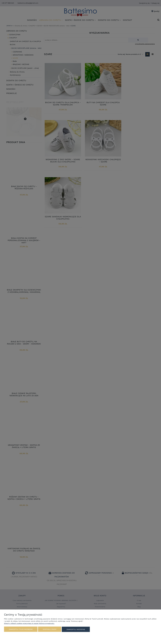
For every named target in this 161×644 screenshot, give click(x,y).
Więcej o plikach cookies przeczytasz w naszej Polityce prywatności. (29, 624)
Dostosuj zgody (50, 629)
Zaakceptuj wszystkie (76, 629)
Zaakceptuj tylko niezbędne (21, 629)
